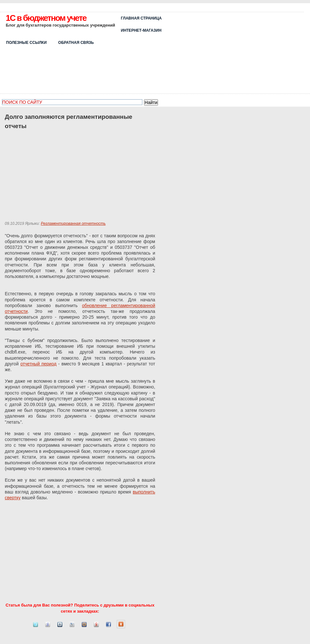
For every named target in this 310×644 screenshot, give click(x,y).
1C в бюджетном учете (46, 18)
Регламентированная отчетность (73, 224)
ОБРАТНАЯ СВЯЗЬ (76, 43)
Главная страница (141, 18)
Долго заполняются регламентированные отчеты (68, 121)
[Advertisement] (255, 52)
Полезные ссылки (26, 43)
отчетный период (39, 364)
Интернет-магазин (141, 30)
